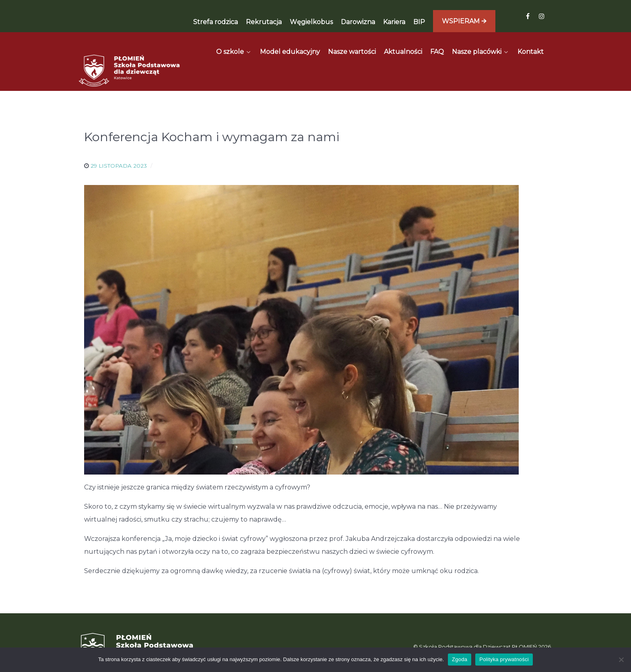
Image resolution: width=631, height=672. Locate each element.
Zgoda (460, 659)
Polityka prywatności (504, 659)
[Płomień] (130, 52)
